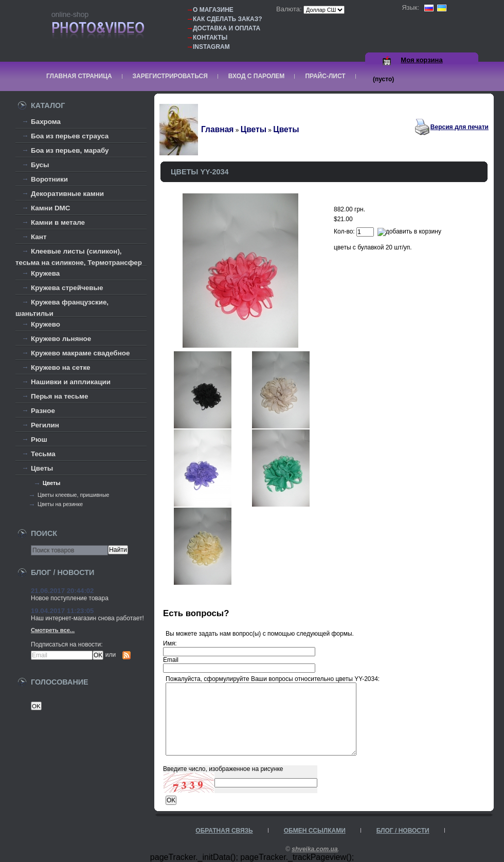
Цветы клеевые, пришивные (73, 495)
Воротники (49, 179)
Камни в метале (58, 222)
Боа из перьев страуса (70, 136)
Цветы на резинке (60, 504)
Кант (39, 237)
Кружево (46, 324)
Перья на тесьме (60, 396)
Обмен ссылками (315, 831)
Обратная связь (224, 831)
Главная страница (79, 76)
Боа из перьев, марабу (70, 150)
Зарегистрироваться (170, 76)
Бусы (40, 165)
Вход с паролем (257, 76)
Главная (217, 129)
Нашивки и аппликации (71, 382)
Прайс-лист (325, 76)
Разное (43, 411)
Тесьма (43, 454)
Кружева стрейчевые (67, 288)
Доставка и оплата (227, 28)
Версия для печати (460, 127)
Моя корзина (421, 60)
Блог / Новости (403, 831)
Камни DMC (51, 208)
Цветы (42, 468)
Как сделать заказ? (228, 19)
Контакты (210, 38)
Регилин (45, 425)
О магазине (213, 10)
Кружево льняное (61, 339)
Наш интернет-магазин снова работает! (87, 618)
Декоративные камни (67, 194)
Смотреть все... (53, 630)
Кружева (45, 273)
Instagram (211, 47)
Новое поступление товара (70, 598)
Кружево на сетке (61, 367)
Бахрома (46, 122)
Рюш (39, 439)
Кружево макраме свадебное (80, 353)
